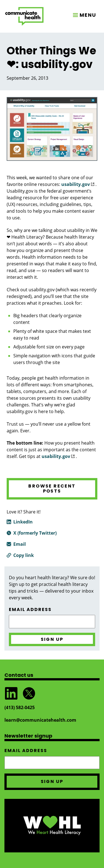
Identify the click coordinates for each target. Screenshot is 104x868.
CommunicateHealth (24, 16)
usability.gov (78, 184)
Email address (30, 610)
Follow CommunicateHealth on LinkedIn (11, 693)
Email (20, 544)
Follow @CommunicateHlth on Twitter (29, 693)
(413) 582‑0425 (20, 707)
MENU (88, 15)
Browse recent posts (52, 488)
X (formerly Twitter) (35, 533)
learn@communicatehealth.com (40, 720)
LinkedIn (23, 522)
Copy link (24, 555)
